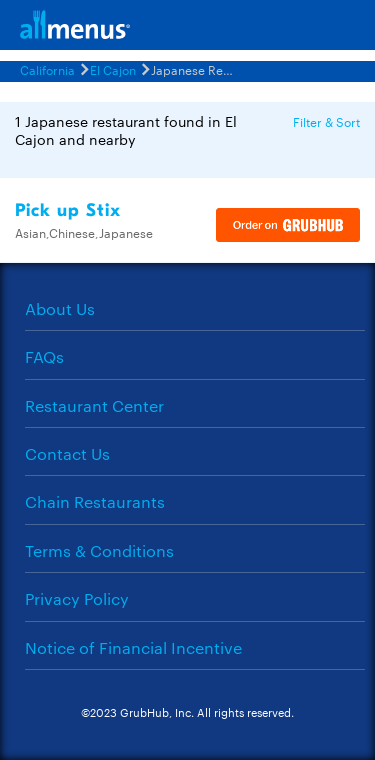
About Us (60, 308)
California (47, 69)
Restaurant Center (94, 405)
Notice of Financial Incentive (133, 647)
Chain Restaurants (95, 501)
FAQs (44, 356)
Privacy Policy (77, 598)
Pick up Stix (68, 210)
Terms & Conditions (99, 550)
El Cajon (113, 69)
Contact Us (67, 453)
